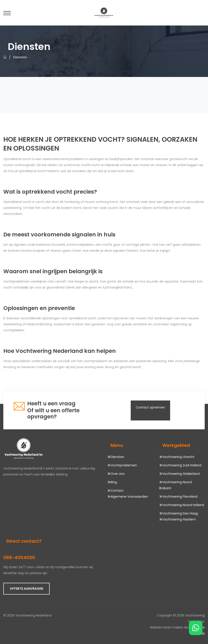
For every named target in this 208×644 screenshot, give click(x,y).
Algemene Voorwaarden (129, 497)
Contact (117, 491)
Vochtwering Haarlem (179, 519)
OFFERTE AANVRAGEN (26, 589)
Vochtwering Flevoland (180, 497)
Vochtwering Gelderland (181, 474)
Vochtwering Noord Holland (183, 505)
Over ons (118, 474)
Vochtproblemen (124, 465)
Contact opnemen (150, 407)
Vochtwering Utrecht (178, 457)
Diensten (117, 457)
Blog (114, 482)
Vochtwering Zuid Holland (182, 465)
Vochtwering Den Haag (180, 513)
